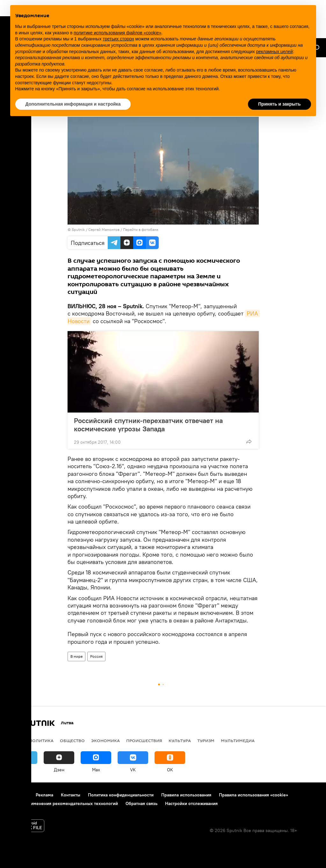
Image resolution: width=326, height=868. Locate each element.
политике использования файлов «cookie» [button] (117, 33)
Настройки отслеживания (191, 803)
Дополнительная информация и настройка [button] (73, 104)
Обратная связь (141, 803)
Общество (72, 740)
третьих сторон (118, 39)
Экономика (105, 740)
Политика (41, 740)
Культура (180, 740)
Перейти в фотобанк (141, 229)
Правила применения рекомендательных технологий (62, 803)
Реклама (44, 795)
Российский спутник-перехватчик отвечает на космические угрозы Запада (148, 425)
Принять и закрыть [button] (279, 104)
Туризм (206, 740)
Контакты (71, 795)
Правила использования (186, 795)
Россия (96, 656)
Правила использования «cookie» (254, 795)
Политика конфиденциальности (121, 795)
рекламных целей (275, 52)
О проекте (17, 795)
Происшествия (144, 740)
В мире (76, 656)
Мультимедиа (238, 740)
